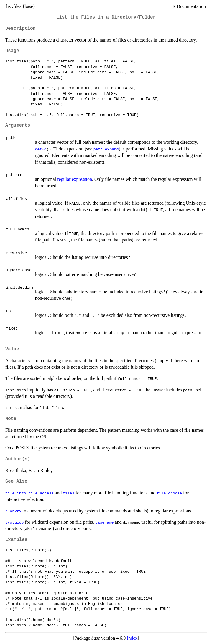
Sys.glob (14, 522)
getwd (41, 149)
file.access (41, 493)
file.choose (169, 493)
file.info (16, 493)
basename (104, 522)
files (69, 493)
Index (132, 638)
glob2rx (13, 511)
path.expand (106, 149)
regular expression (75, 179)
